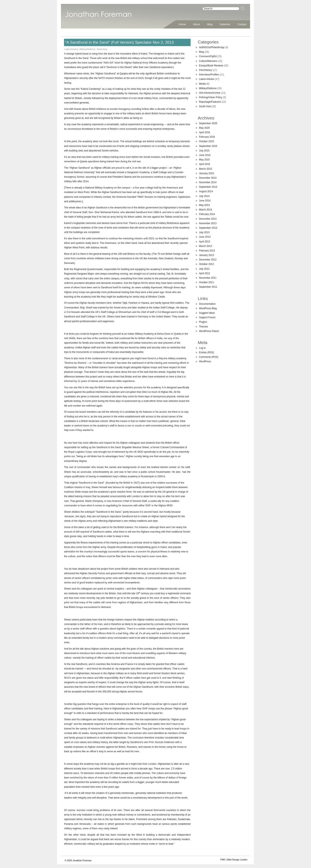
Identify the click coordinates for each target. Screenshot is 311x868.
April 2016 (205, 132)
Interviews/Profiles (209, 75)
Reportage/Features (210, 102)
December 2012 (208, 260)
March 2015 (205, 169)
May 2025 (204, 128)
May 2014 (204, 205)
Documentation (207, 304)
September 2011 (208, 287)
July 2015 (204, 151)
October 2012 (206, 264)
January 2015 (206, 173)
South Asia (102, 49)
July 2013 (204, 232)
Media (202, 84)
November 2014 (208, 182)
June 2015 (205, 155)
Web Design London (237, 860)
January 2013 (206, 255)
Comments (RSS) (209, 357)
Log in (202, 348)
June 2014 (205, 201)
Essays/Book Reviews (211, 66)
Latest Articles (71, 49)
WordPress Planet (209, 331)
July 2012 (204, 269)
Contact (242, 24)
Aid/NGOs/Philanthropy (212, 47)
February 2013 (207, 251)
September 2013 (208, 228)
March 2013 (205, 246)
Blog (210, 24)
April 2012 (205, 273)
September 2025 (208, 123)
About (197, 24)
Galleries (225, 24)
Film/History (205, 70)
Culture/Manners (208, 61)
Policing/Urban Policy (211, 97)
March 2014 (205, 210)
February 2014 (207, 214)
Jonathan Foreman (98, 16)
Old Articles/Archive (210, 93)
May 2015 (204, 160)
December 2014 (208, 178)
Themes (203, 327)
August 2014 (206, 191)
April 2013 (205, 242)
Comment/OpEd (208, 56)
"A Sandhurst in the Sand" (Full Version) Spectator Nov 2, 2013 (119, 42)
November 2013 (208, 223)
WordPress (205, 361)
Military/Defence (87, 49)
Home (182, 24)
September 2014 (208, 187)
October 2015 (206, 141)
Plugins (203, 322)
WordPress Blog (208, 308)
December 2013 (208, 219)
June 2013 (205, 237)
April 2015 (205, 164)
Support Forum (207, 317)
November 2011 (208, 278)
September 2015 (208, 146)
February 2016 (207, 137)
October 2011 (206, 282)
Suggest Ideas (207, 313)
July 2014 (204, 196)
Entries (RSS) (206, 352)
